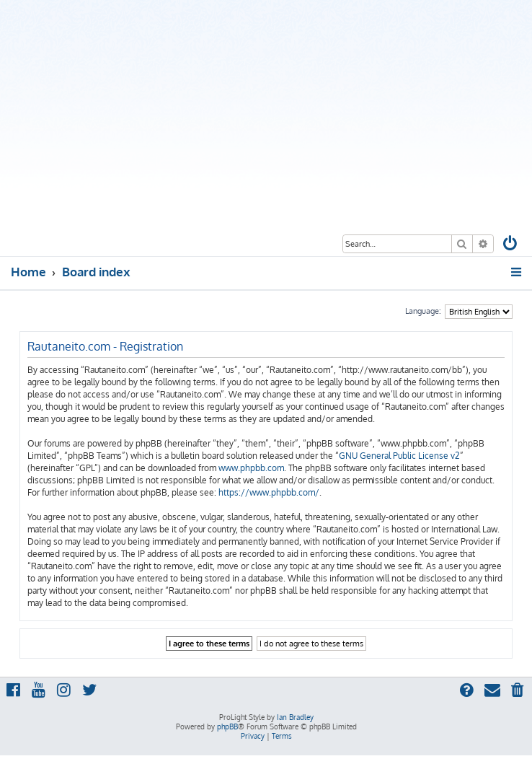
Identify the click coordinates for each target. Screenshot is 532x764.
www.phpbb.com (251, 468)
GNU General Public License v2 (399, 456)
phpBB (227, 726)
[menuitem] (511, 245)
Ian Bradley (295, 717)
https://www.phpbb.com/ (269, 492)
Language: (423, 311)
